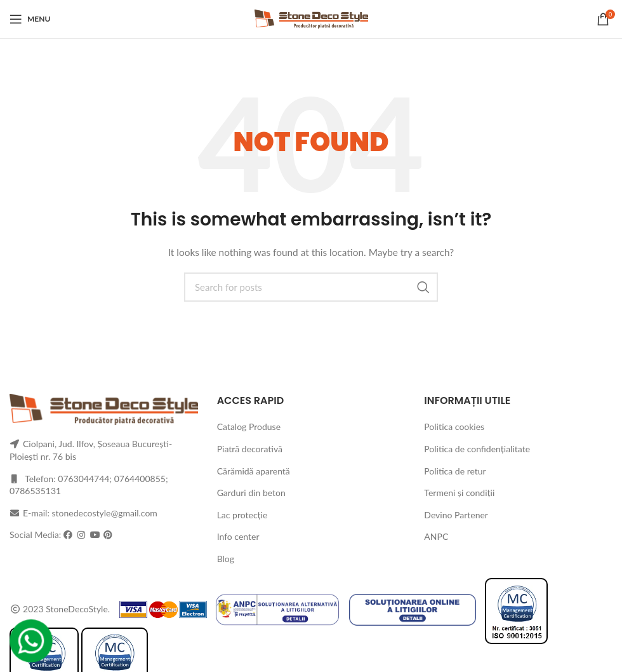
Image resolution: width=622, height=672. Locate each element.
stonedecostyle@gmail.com (105, 513)
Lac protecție (242, 515)
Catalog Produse (249, 427)
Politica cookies (454, 427)
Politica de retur (455, 471)
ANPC (436, 536)
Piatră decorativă (250, 449)
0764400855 (140, 479)
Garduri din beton (251, 493)
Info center (238, 536)
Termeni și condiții (459, 493)
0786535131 (35, 491)
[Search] (311, 287)
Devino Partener (456, 515)
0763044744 (83, 479)
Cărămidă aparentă (254, 471)
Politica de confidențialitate (477, 449)
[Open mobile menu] (30, 19)
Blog (226, 559)
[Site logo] (311, 18)
